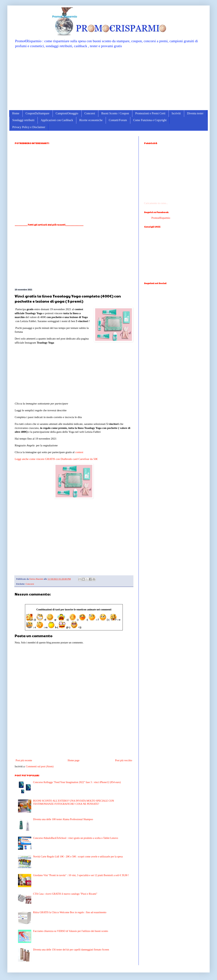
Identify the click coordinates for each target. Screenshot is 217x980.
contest (79, 452)
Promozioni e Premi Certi (150, 113)
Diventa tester (195, 113)
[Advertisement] (108, 79)
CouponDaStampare (37, 113)
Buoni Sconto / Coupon (115, 113)
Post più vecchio (124, 760)
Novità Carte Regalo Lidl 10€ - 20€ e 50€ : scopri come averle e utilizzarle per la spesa (78, 857)
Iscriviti (176, 113)
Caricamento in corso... (156, 203)
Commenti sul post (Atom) (40, 766)
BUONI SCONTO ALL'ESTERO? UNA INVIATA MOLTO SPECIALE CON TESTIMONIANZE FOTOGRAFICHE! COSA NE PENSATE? (73, 802)
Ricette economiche (91, 120)
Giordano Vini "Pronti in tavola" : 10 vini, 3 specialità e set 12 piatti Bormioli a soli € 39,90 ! (81, 875)
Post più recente (24, 760)
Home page (73, 760)
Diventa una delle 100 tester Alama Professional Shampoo (63, 819)
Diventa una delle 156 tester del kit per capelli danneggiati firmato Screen (71, 950)
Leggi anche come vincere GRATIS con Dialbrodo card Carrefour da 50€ (56, 459)
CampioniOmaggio (67, 113)
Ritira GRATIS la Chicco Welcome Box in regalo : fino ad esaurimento (70, 912)
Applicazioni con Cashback (57, 120)
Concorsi (90, 113)
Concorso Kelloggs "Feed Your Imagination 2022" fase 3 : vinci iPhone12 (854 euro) (77, 782)
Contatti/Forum (118, 120)
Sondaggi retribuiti (23, 120)
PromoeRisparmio (161, 218)
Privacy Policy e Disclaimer (29, 127)
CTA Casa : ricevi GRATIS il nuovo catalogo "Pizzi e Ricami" (65, 894)
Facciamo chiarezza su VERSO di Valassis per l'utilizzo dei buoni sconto (71, 931)
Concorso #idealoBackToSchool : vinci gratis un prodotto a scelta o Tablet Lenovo (76, 838)
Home (16, 113)
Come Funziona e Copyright (150, 120)
